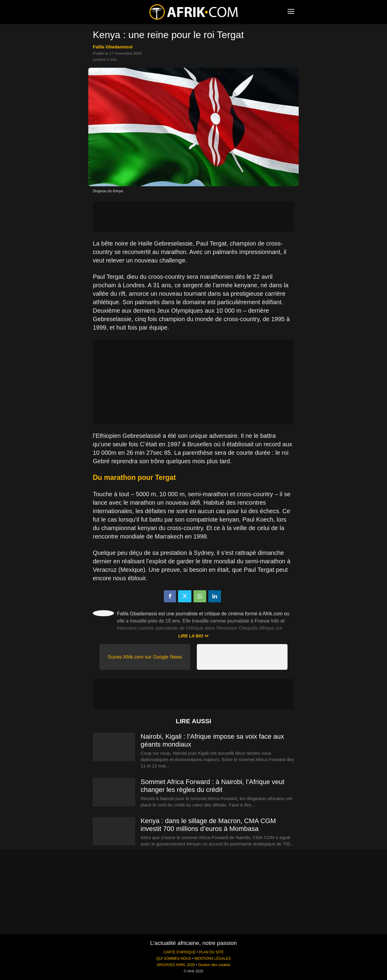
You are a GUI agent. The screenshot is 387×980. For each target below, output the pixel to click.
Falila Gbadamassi (113, 47)
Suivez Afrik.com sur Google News (145, 657)
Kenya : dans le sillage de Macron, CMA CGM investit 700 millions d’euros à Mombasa (208, 825)
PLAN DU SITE (211, 952)
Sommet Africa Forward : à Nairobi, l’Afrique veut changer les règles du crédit (213, 786)
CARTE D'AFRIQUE (179, 952)
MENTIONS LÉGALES (213, 959)
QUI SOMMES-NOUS (174, 959)
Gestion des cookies (214, 965)
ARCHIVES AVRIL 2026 (176, 965)
